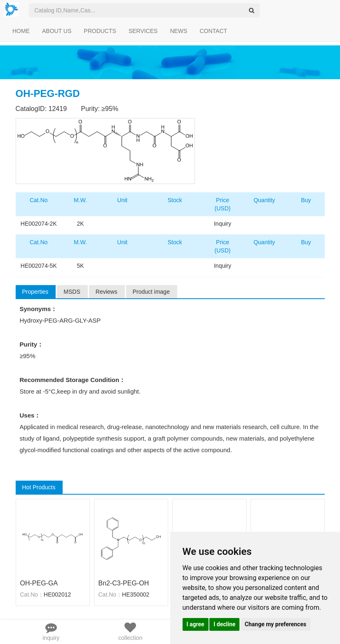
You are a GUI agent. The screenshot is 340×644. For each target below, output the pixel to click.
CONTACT (213, 31)
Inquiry (223, 224)
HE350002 (136, 594)
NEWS (178, 31)
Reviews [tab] (107, 292)
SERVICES (143, 31)
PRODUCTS (100, 31)
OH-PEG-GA (39, 583)
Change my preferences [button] (276, 624)
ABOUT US (57, 31)
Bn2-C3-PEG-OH (124, 583)
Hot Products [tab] (39, 487)
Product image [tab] (151, 292)
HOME (21, 31)
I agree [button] (196, 624)
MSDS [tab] (72, 292)
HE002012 (57, 594)
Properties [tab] (35, 292)
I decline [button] (224, 624)
